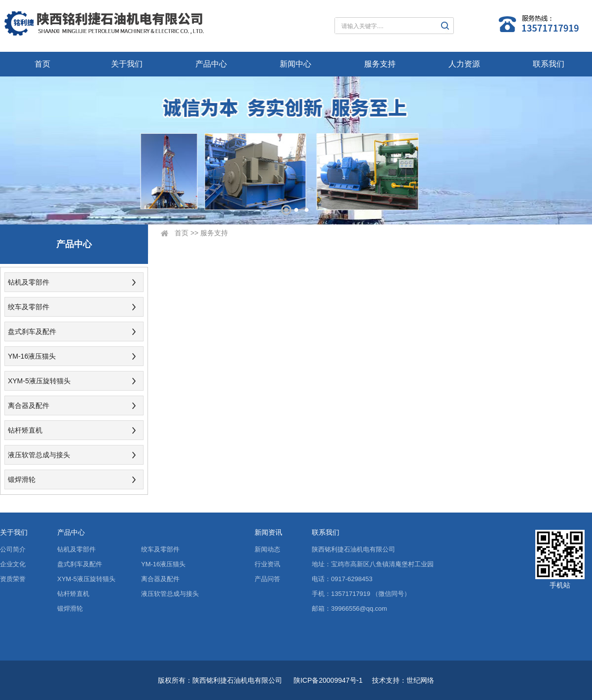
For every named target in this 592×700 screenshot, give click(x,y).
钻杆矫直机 (25, 430)
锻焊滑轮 (22, 479)
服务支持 (380, 64)
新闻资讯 (268, 532)
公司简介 (13, 549)
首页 (42, 64)
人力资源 (464, 64)
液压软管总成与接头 (39, 455)
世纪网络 (420, 680)
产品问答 (267, 579)
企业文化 (13, 564)
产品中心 (211, 64)
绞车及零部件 (29, 307)
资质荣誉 (13, 579)
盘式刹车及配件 (32, 332)
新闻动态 (267, 549)
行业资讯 (267, 564)
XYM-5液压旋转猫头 (39, 381)
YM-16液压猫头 (32, 356)
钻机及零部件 (29, 282)
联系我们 (549, 64)
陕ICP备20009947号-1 (328, 680)
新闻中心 (296, 64)
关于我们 (127, 64)
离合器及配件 (29, 405)
